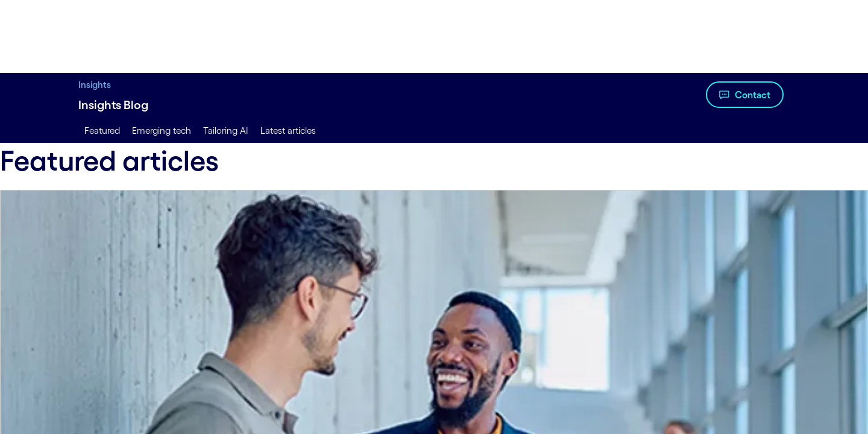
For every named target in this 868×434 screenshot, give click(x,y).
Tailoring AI (226, 131)
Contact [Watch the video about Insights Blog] (753, 95)
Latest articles (288, 131)
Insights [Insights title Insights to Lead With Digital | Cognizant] (95, 85)
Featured (102, 131)
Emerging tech (162, 131)
